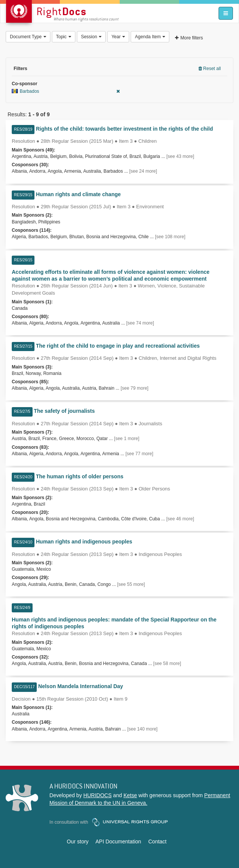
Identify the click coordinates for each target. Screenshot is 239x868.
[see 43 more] (180, 156)
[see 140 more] (142, 729)
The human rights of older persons (80, 476)
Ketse (130, 795)
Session (91, 37)
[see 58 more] (167, 663)
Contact (157, 841)
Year (118, 37)
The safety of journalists (64, 411)
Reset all (210, 69)
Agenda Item (150, 37)
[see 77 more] (139, 454)
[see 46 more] (180, 519)
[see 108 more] (170, 237)
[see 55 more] (131, 584)
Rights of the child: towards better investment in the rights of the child (124, 129)
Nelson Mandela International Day (81, 686)
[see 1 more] (127, 439)
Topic (64, 37)
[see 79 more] (135, 388)
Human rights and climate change (78, 194)
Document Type (28, 37)
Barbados (66, 91)
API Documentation (118, 841)
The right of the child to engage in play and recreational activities (118, 346)
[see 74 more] (140, 323)
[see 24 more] (143, 171)
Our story (78, 841)
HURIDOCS (98, 795)
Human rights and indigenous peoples (84, 542)
